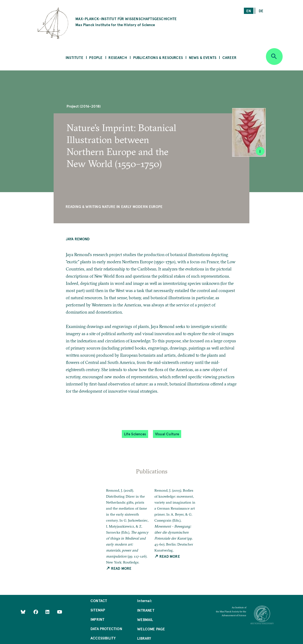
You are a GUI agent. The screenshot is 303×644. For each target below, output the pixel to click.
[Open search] (274, 57)
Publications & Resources (158, 57)
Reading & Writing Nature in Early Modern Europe (114, 206)
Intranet (146, 610)
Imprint (97, 619)
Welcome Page (151, 629)
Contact (99, 601)
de (261, 11)
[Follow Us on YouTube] (59, 612)
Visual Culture (167, 434)
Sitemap (98, 610)
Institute (74, 57)
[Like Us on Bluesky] (23, 612)
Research (118, 57)
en (249, 11)
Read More (119, 568)
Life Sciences (135, 434)
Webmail (145, 619)
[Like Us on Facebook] (36, 612)
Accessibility (103, 638)
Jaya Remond (78, 239)
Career (229, 57)
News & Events (203, 57)
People (96, 57)
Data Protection (106, 629)
